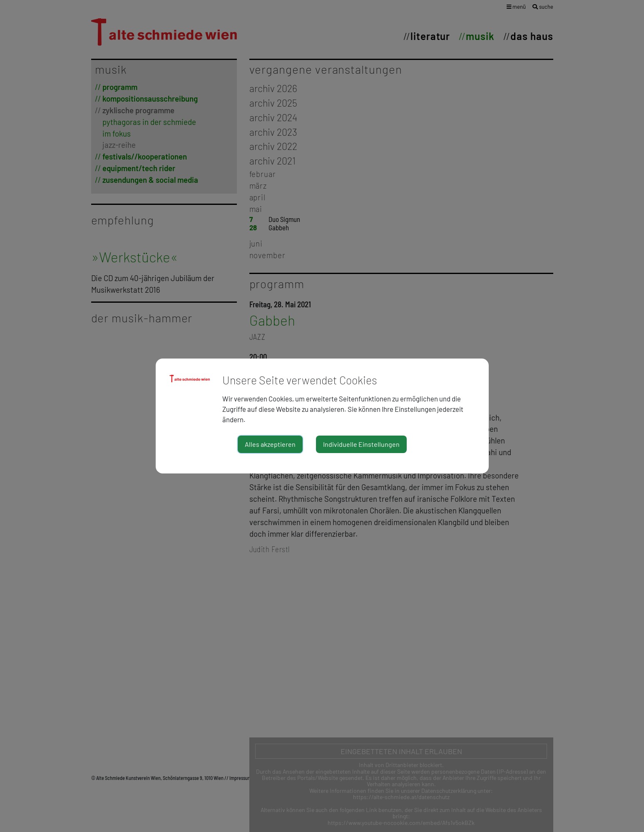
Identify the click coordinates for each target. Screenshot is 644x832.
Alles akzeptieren (270, 444)
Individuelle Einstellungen (361, 444)
